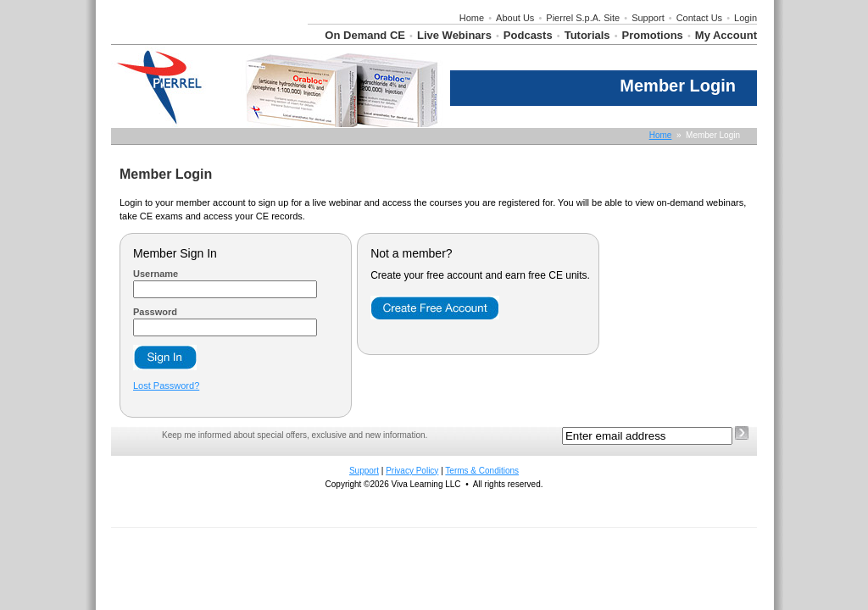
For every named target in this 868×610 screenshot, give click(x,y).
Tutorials (587, 35)
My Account (726, 35)
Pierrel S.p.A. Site (583, 18)
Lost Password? (166, 385)
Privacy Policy (412, 471)
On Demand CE (365, 35)
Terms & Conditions (482, 471)
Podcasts (528, 35)
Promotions (653, 35)
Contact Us (699, 18)
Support (648, 18)
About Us (515, 18)
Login (746, 18)
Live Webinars (454, 35)
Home (472, 18)
